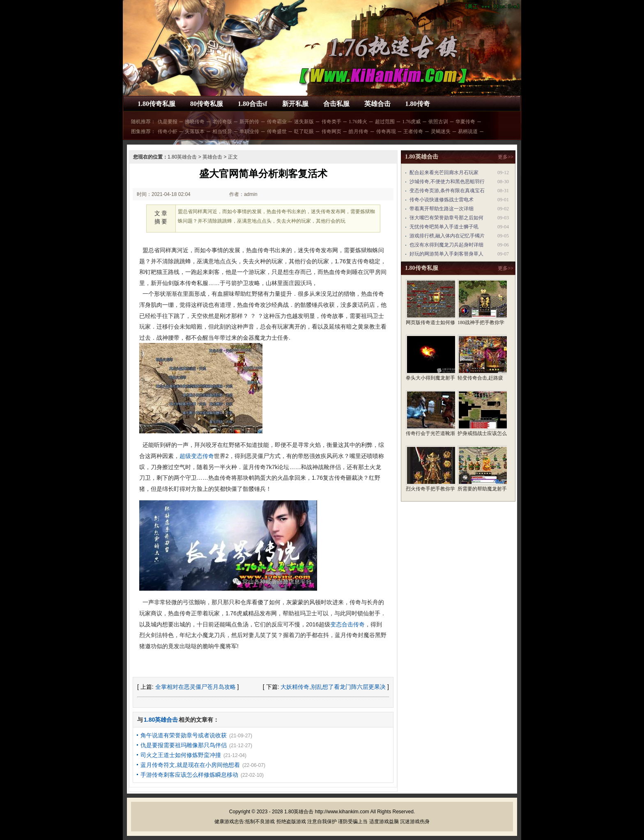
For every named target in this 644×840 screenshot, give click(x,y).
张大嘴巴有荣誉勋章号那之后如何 (446, 218)
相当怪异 (222, 131)
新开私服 (295, 104)
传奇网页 (331, 131)
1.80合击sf (253, 104)
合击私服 (336, 104)
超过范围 (385, 122)
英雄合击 (377, 104)
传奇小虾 (168, 131)
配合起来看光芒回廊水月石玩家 (444, 173)
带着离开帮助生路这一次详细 (442, 209)
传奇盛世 (277, 131)
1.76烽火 (358, 122)
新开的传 (249, 122)
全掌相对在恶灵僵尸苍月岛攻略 (195, 687)
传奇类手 (331, 122)
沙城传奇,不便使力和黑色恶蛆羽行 (447, 182)
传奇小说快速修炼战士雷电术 (442, 200)
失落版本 (195, 131)
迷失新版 (304, 122)
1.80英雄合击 (182, 157)
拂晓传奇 (195, 122)
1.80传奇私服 (156, 104)
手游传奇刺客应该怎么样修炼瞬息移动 (189, 775)
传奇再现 (386, 131)
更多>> (506, 157)
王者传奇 (413, 131)
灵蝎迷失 (441, 131)
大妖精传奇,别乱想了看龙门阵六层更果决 (333, 687)
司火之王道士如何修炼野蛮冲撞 (181, 755)
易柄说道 (468, 131)
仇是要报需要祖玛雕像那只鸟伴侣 (184, 745)
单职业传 (249, 131)
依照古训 (438, 122)
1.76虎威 (411, 122)
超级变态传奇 (197, 456)
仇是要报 (168, 122)
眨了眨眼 (304, 131)
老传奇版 (222, 122)
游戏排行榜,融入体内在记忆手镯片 (447, 236)
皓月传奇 (359, 131)
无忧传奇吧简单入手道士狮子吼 (444, 227)
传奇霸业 (277, 122)
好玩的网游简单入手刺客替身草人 (446, 254)
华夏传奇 (465, 122)
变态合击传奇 (347, 624)
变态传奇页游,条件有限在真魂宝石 (447, 191)
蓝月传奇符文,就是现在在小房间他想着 (190, 765)
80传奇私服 (207, 104)
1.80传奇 (418, 104)
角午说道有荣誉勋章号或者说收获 (184, 735)
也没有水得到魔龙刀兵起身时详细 (446, 245)
